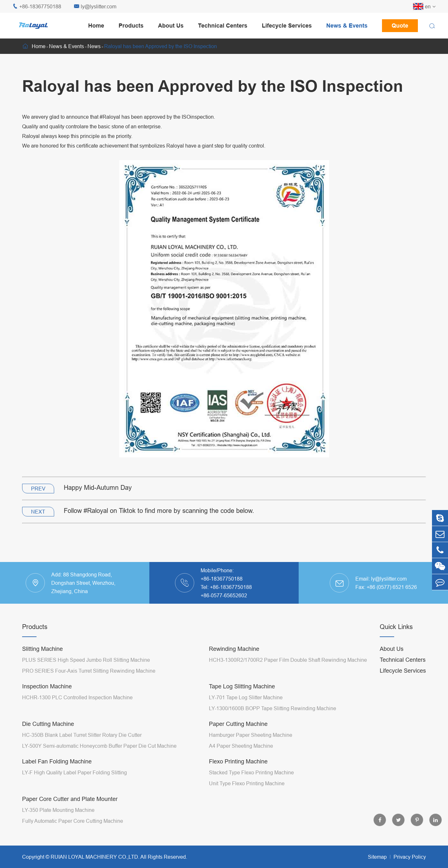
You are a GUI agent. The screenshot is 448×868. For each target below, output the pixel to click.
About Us (171, 26)
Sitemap (377, 857)
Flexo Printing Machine (238, 761)
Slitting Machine (42, 649)
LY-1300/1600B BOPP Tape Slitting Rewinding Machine (273, 708)
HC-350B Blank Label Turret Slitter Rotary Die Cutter (82, 735)
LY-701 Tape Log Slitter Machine (246, 697)
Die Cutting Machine (48, 724)
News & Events (347, 26)
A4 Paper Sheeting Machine (241, 746)
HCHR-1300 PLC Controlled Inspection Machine (77, 697)
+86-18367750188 (37, 7)
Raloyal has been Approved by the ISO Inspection (161, 46)
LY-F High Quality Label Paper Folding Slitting (75, 772)
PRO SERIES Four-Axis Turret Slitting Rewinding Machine (89, 671)
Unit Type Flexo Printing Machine (247, 783)
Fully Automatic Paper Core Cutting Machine (73, 821)
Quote (400, 26)
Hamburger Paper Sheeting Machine (251, 735)
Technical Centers (223, 26)
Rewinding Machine (234, 649)
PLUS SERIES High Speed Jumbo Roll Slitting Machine (86, 660)
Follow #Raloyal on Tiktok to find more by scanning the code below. (159, 511)
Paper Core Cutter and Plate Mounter (70, 799)
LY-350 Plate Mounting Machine (58, 810)
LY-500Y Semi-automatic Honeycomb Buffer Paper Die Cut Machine (99, 746)
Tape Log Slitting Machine (242, 686)
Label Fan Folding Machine (57, 761)
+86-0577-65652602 (224, 595)
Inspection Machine (47, 686)
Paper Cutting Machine (238, 724)
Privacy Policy (410, 857)
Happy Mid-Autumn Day (98, 487)
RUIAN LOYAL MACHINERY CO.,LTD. (95, 857)
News (94, 46)
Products (131, 26)
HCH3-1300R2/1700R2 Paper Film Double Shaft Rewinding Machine (288, 660)
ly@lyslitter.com (95, 7)
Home (96, 26)
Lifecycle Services (287, 26)
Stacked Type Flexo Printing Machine (251, 772)
